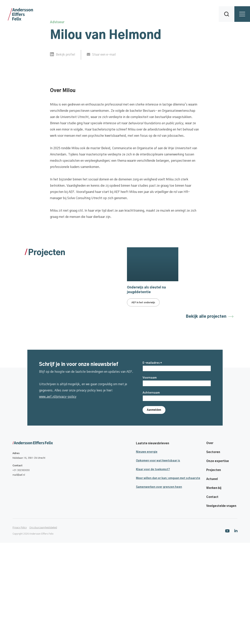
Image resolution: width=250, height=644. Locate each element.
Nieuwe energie (147, 553)
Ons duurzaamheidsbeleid (43, 629)
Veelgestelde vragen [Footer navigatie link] (221, 607)
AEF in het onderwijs (143, 405)
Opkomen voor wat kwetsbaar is (158, 562)
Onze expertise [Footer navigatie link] (218, 562)
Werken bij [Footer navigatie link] (214, 589)
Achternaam (151, 494)
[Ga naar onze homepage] (33, 544)
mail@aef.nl (19, 576)
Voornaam (150, 479)
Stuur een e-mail (104, 55)
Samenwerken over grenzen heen (159, 588)
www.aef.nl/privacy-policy (58, 498)
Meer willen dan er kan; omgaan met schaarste (168, 579)
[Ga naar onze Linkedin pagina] (236, 632)
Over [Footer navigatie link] (210, 545)
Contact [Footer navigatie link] (212, 598)
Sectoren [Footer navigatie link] (213, 554)
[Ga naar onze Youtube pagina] (227, 632)
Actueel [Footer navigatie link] (212, 580)
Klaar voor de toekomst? (153, 571)
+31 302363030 (21, 572)
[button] (227, 14)
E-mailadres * (152, 464)
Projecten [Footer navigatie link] (214, 571)
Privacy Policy (20, 629)
